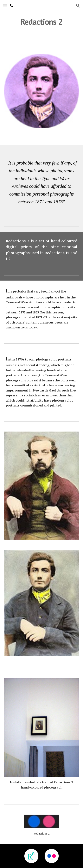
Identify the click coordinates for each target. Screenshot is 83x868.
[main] (42, 22)
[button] (5, 6)
